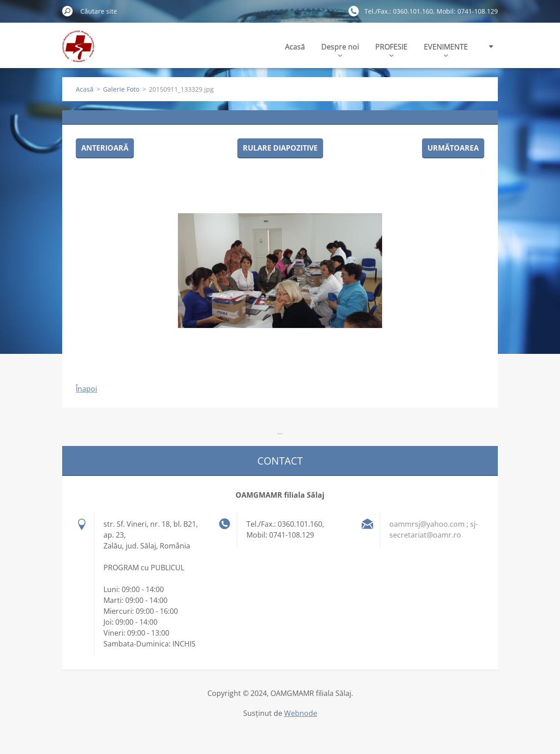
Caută (68, 11)
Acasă (295, 47)
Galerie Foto (121, 89)
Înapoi (86, 389)
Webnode (301, 713)
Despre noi (340, 49)
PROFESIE (391, 49)
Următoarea (453, 148)
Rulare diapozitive (280, 148)
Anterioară (105, 148)
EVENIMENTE (446, 49)
